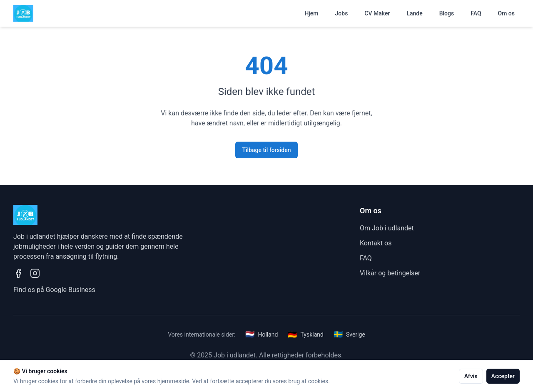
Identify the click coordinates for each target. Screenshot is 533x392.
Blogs (447, 13)
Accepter (503, 376)
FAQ (476, 13)
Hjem (311, 13)
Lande (414, 13)
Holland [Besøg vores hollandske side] (262, 335)
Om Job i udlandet (387, 228)
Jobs (342, 13)
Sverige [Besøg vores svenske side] (349, 335)
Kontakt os (376, 243)
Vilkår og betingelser (390, 273)
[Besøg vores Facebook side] (18, 273)
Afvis (471, 376)
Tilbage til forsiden (266, 150)
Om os (506, 13)
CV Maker (377, 13)
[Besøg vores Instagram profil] (35, 273)
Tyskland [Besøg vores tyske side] (305, 335)
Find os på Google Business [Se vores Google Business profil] (54, 290)
